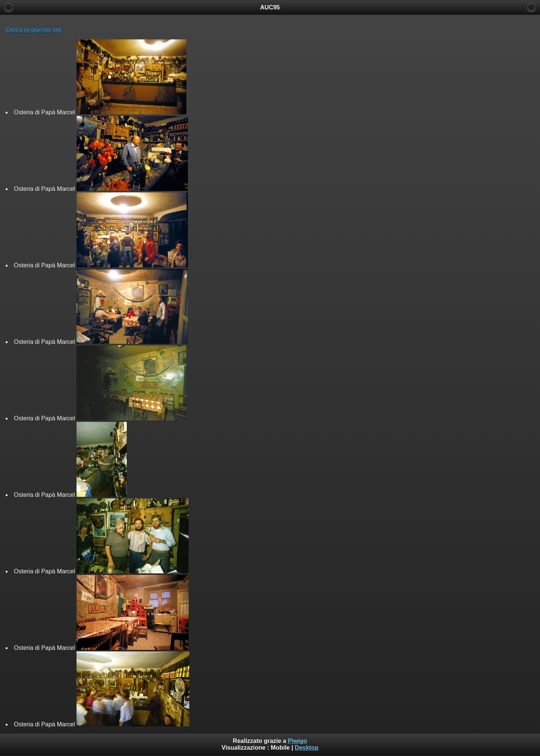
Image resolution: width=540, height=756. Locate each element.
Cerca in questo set (33, 30)
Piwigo (298, 741)
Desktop (307, 748)
